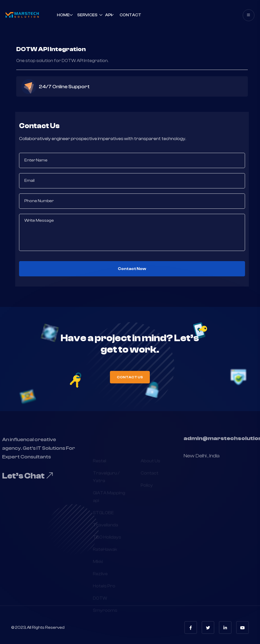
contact (130, 15)
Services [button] (87, 15)
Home (63, 15)
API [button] (109, 15)
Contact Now (132, 269)
